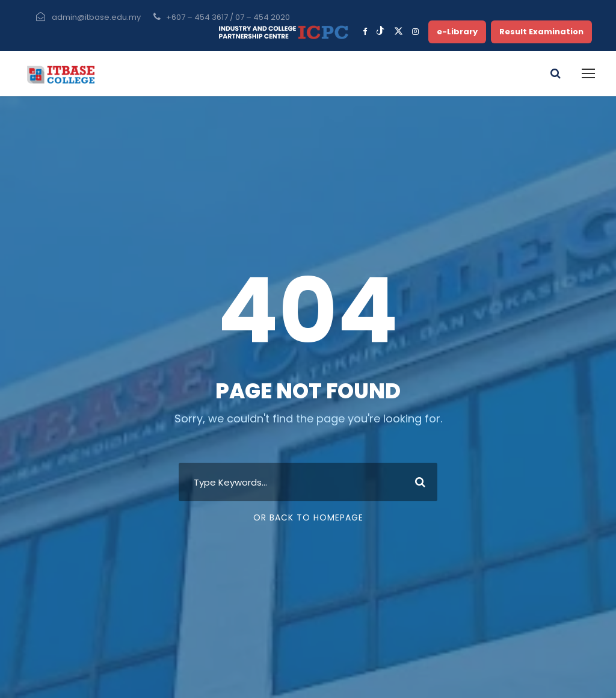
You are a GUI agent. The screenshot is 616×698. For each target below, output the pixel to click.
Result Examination (541, 32)
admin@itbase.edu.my (96, 17)
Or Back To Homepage (308, 517)
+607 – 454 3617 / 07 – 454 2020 (228, 17)
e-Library (457, 32)
